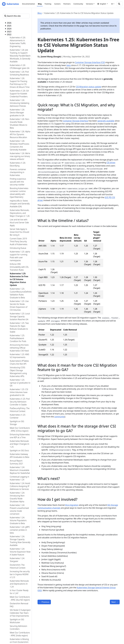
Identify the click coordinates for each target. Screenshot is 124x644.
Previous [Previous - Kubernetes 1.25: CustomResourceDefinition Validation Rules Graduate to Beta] (44, 602)
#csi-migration (72, 505)
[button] (103, 4)
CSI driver (111, 163)
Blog (40, 13)
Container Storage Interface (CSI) (90, 62)
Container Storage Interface (76, 121)
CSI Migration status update (88, 87)
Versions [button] (89, 4)
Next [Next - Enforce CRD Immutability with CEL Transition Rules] (115, 602)
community (59, 417)
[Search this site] (120, 4)
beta (69, 65)
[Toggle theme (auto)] (113, 4)
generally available (106, 121)
